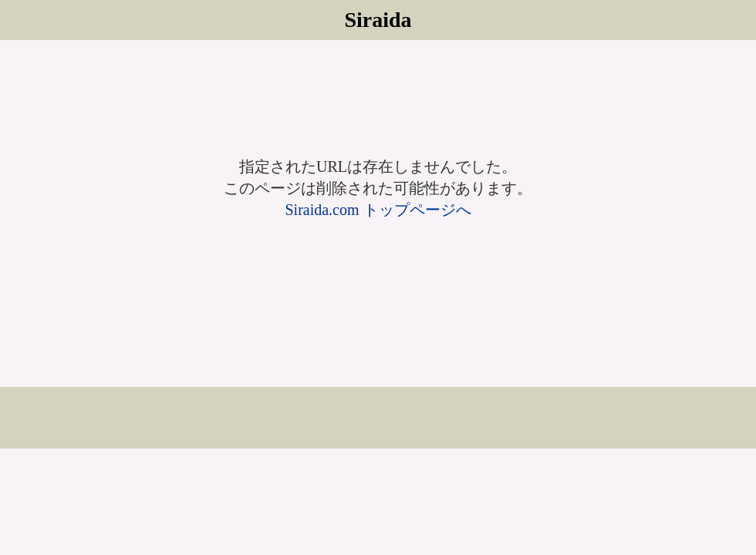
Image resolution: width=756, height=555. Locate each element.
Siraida (378, 20)
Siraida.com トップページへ (378, 210)
